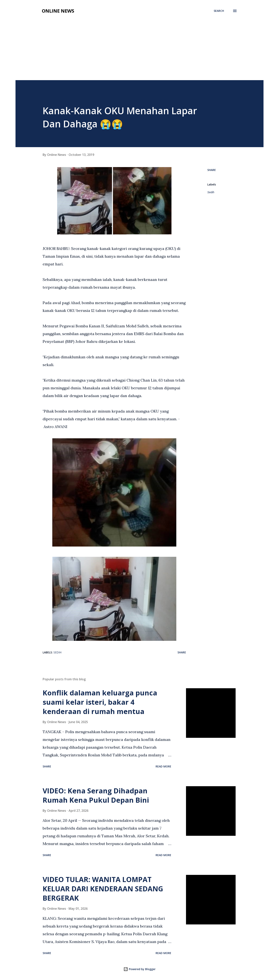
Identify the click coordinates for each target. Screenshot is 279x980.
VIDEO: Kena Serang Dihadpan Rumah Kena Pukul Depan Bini (96, 795)
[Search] (219, 11)
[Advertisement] (139, 51)
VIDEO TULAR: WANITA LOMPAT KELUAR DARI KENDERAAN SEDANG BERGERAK (103, 889)
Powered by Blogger (139, 969)
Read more (163, 766)
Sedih (211, 192)
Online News (58, 11)
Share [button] (212, 170)
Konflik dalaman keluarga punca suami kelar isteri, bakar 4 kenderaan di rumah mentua (100, 702)
